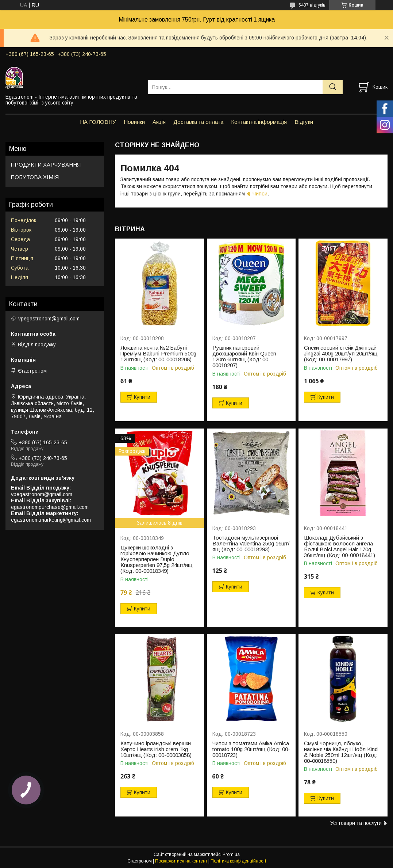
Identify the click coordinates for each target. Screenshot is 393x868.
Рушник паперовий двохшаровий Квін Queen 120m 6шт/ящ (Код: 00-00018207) (244, 357)
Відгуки (304, 122)
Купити (142, 397)
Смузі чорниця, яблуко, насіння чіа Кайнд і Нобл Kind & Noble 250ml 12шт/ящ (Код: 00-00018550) (341, 752)
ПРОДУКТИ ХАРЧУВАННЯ (46, 165)
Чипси (260, 193)
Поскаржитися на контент (181, 861)
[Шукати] (333, 87)
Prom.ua (231, 854)
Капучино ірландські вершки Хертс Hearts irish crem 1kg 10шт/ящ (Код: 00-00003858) (156, 749)
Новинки (134, 122)
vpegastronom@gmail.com (49, 319)
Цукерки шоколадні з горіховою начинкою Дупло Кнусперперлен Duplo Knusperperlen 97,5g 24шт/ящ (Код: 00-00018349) (157, 559)
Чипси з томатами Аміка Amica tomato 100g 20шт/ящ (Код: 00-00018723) (251, 749)
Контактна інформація (259, 122)
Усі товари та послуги (356, 823)
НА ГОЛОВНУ (98, 122)
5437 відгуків (312, 5)
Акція (159, 122)
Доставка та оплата (198, 122)
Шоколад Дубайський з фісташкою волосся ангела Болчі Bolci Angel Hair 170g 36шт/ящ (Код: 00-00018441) (340, 547)
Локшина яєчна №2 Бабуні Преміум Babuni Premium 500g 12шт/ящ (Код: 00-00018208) (158, 354)
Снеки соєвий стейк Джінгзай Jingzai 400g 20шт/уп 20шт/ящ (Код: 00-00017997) (341, 354)
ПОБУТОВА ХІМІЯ (35, 177)
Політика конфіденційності (238, 861)
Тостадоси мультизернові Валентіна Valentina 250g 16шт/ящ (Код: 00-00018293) (251, 544)
